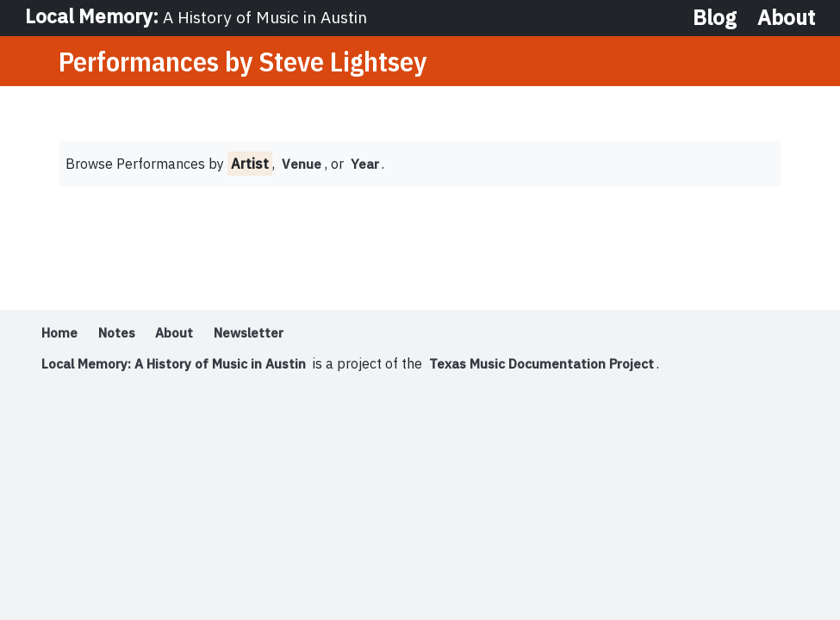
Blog (715, 17)
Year (366, 165)
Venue (302, 165)
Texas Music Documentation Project (557, 365)
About (786, 17)
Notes (121, 334)
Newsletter (261, 334)
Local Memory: (199, 17)
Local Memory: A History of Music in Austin (179, 365)
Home (61, 334)
